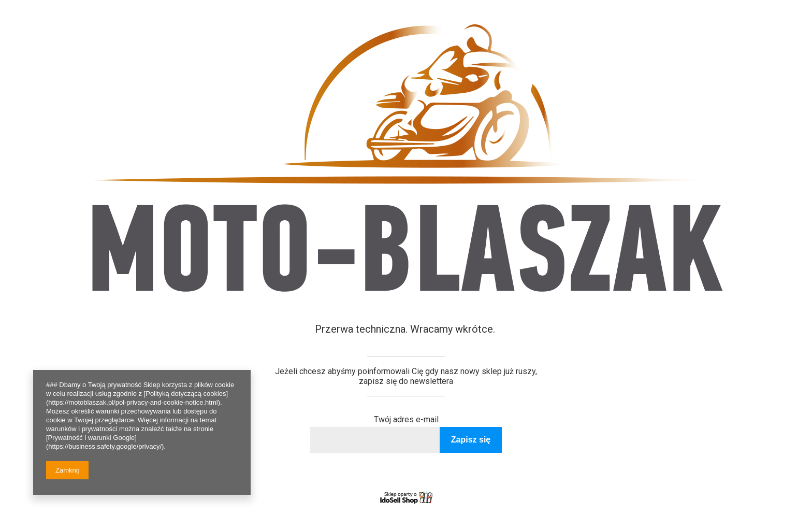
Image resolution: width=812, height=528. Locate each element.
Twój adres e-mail (406, 419)
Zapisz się (471, 440)
